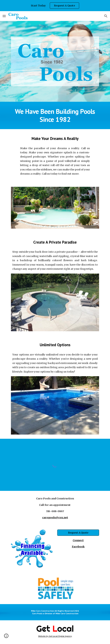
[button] (4, 16)
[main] (55, 115)
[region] (55, 6)
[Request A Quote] (78, 533)
